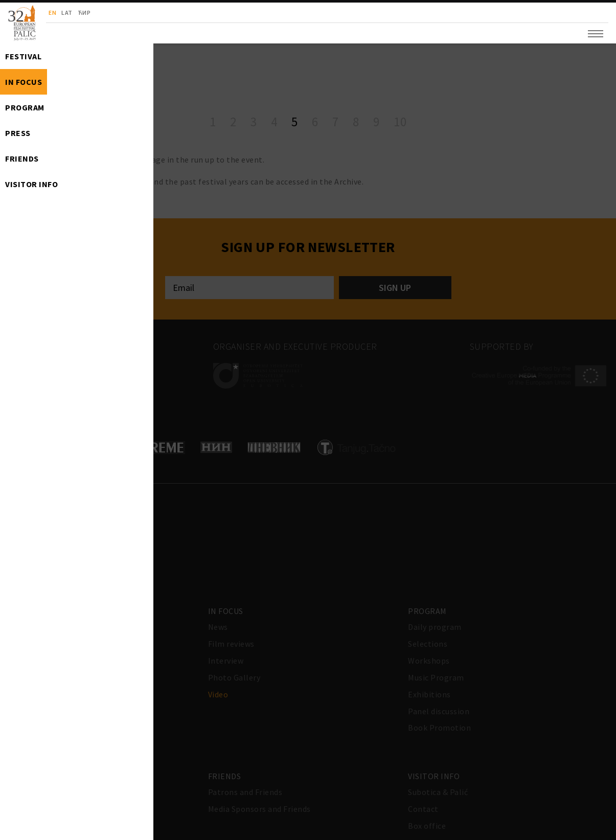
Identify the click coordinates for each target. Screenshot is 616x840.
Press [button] (18, 133)
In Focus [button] (24, 82)
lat (67, 13)
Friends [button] (22, 158)
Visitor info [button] (31, 184)
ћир (84, 13)
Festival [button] (23, 56)
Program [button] (25, 107)
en (52, 13)
